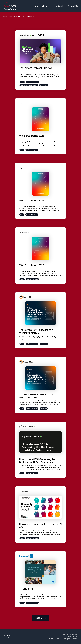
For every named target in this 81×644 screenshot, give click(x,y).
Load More (41, 618)
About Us (46, 6)
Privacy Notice (72, 636)
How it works (59, 6)
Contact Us (73, 6)
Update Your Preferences (69, 634)
